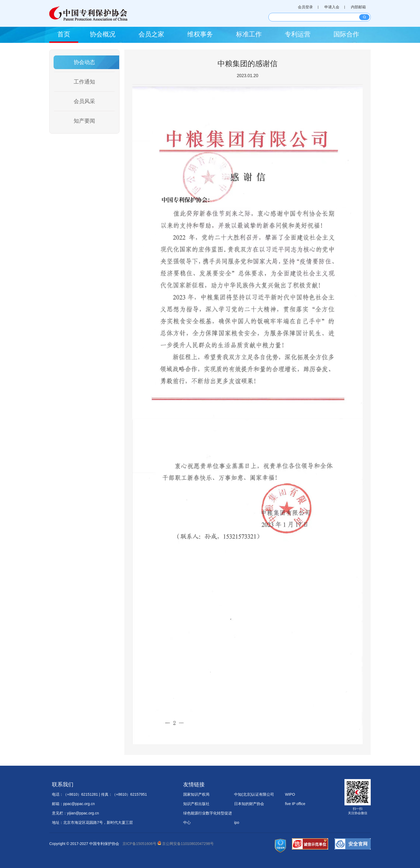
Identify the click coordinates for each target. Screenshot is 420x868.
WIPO (290, 794)
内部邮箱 (358, 7)
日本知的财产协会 (249, 804)
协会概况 (103, 34)
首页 (64, 34)
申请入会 (332, 7)
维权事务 (200, 34)
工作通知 (84, 82)
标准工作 (249, 34)
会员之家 (151, 34)
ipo (237, 822)
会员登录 (305, 7)
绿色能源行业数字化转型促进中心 (208, 814)
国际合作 (346, 34)
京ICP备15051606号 (140, 844)
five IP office (295, 804)
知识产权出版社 (196, 804)
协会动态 (84, 62)
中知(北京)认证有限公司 (254, 794)
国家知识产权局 (196, 794)
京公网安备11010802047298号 (186, 844)
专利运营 (298, 34)
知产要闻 (84, 121)
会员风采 (84, 101)
